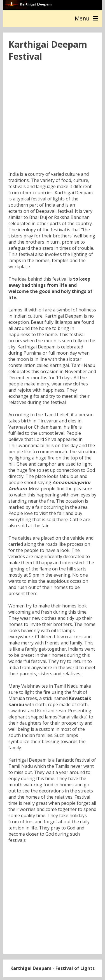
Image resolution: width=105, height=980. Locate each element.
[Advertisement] (53, 118)
